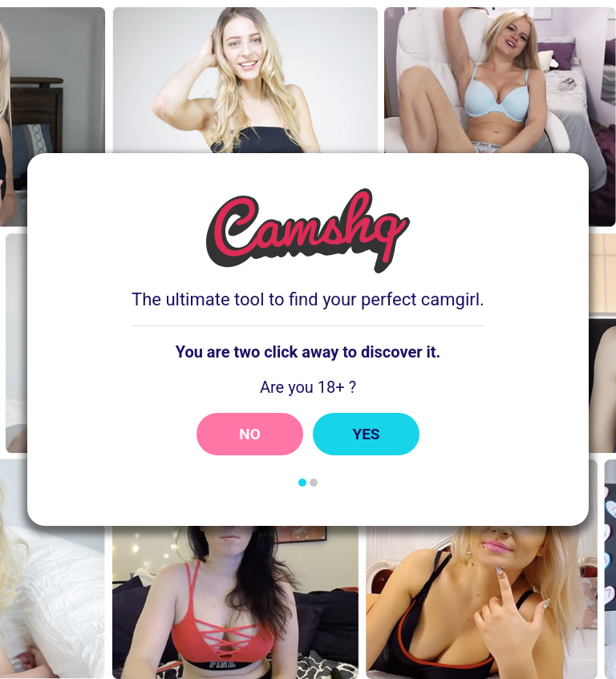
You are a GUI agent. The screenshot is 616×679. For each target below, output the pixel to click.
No (250, 434)
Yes (366, 434)
